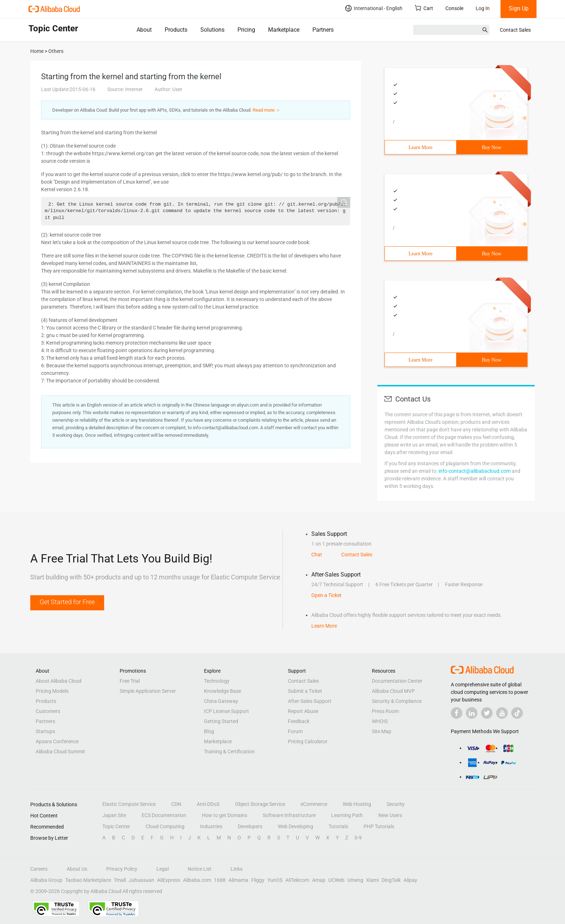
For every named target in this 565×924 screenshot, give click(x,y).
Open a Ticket (326, 595)
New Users (390, 815)
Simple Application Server (148, 691)
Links (237, 869)
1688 (220, 880)
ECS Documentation (164, 815)
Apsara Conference (57, 741)
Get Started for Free (67, 602)
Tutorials (338, 826)
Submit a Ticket (305, 691)
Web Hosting (357, 804)
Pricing (246, 30)
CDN (176, 804)
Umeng (355, 880)
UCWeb (336, 880)
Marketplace (284, 30)
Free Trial (130, 681)
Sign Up (519, 8)
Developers (250, 826)
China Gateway (221, 701)
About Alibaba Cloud (59, 681)
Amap (319, 880)
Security (396, 804)
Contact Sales (515, 30)
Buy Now (491, 147)
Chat (317, 555)
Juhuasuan (141, 880)
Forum (295, 731)
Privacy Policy (122, 869)
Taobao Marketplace (88, 880)
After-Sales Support (310, 701)
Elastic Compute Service (129, 804)
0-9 (358, 838)
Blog (209, 731)
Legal (163, 869)
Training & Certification (229, 752)
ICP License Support (226, 711)
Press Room (385, 711)
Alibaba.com (197, 880)
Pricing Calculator (308, 741)
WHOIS (380, 721)
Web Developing (295, 826)
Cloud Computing (165, 826)
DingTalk (391, 880)
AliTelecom (297, 880)
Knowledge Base (223, 691)
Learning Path (347, 815)
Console (454, 8)
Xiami (372, 880)
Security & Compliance (397, 701)
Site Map (382, 731)
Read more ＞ (266, 110)
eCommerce (314, 804)
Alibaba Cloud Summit (60, 752)
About (144, 30)
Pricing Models (52, 691)
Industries (211, 826)
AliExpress (169, 880)
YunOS (275, 880)
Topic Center (116, 826)
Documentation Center (397, 681)
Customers (48, 711)
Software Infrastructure (289, 815)
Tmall (120, 880)
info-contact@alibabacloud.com (475, 471)
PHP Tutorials (379, 826)
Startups (45, 731)
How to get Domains (224, 815)
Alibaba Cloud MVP (393, 691)
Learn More (421, 147)
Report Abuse (303, 711)
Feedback (299, 721)
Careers (39, 869)
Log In (483, 8)
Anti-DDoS (208, 804)
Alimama (238, 880)
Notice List (200, 869)
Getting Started (221, 721)
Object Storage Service (260, 804)
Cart (424, 8)
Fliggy (258, 880)
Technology (217, 681)
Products (176, 30)
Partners (323, 30)
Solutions (212, 30)
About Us (77, 869)
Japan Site (114, 815)
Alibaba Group (46, 880)
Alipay (410, 880)
